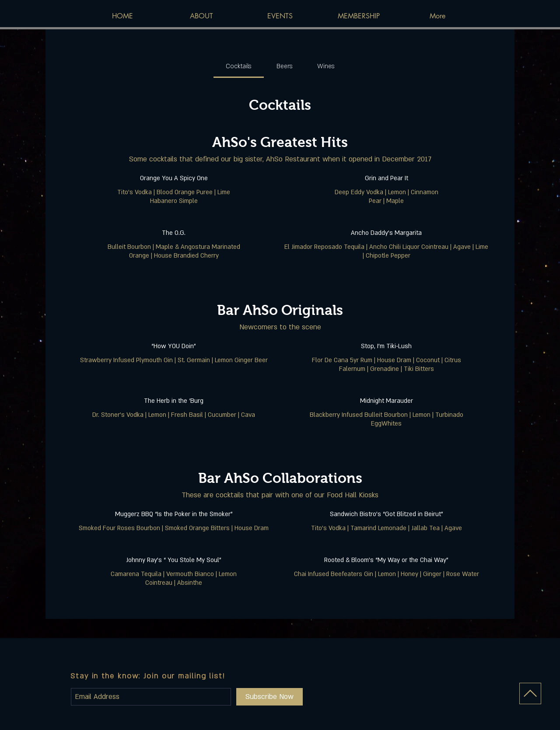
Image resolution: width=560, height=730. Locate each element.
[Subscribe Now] (269, 697)
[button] (280, 16)
